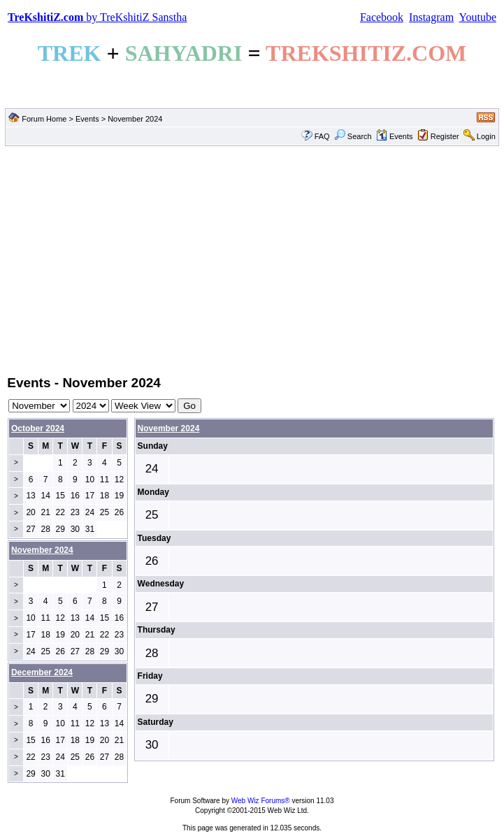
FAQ (322, 136)
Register (445, 136)
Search (353, 136)
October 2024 (38, 428)
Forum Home (44, 119)
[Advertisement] (252, 259)
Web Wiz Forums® (261, 801)
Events (87, 119)
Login (486, 136)
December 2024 (42, 672)
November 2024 (169, 428)
